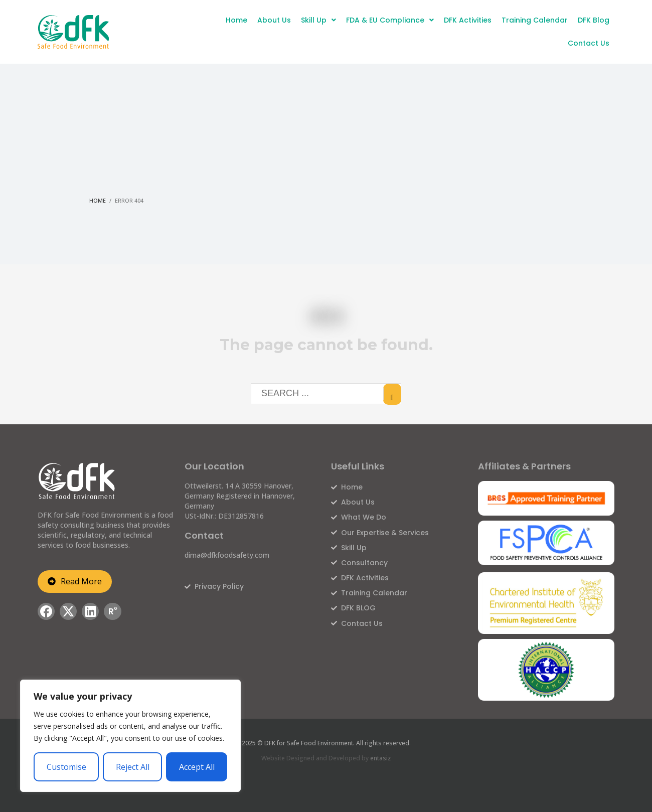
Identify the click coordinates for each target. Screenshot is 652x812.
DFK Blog (594, 20)
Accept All (197, 767)
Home (236, 20)
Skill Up (318, 20)
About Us (274, 20)
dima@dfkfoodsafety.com (227, 555)
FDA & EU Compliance (390, 20)
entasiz (380, 758)
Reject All (133, 767)
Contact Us (589, 43)
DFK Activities (468, 20)
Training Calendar (535, 20)
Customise (66, 767)
